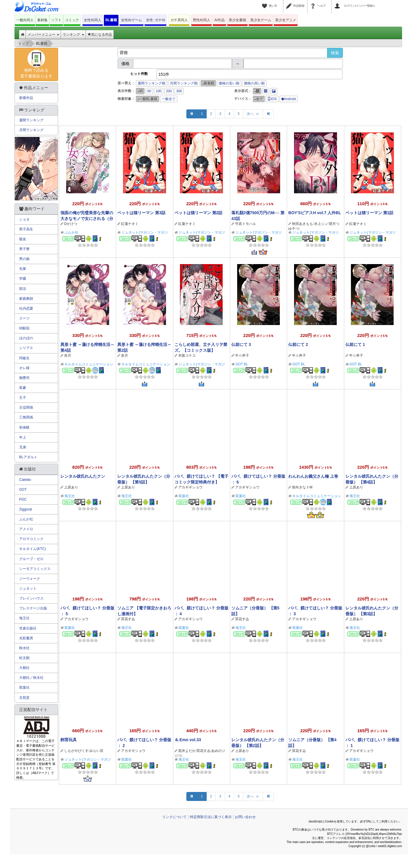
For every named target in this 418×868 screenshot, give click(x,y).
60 (149, 91)
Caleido (25, 480)
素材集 (42, 20)
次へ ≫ (253, 114)
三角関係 (26, 417)
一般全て (169, 99)
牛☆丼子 (242, 355)
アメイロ (26, 529)
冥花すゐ (128, 619)
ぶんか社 (71, 232)
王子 (23, 398)
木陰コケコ (187, 355)
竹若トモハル (246, 224)
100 (158, 91)
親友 (23, 239)
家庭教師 (26, 299)
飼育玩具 (69, 740)
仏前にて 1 (355, 344)
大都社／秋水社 (31, 678)
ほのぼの (26, 338)
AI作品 (219, 20)
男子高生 (26, 229)
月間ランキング (31, 130)
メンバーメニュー (43, 35)
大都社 (24, 668)
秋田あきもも (302, 224)
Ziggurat (26, 509)
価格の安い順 (229, 83)
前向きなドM (302, 487)
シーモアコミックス (35, 569)
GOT (23, 490)
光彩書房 (26, 638)
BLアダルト (28, 457)
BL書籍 (111, 20)
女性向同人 (93, 20)
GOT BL (242, 364)
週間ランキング (31, 120)
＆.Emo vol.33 (188, 740)
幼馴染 (24, 328)
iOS (272, 99)
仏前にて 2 (298, 344)
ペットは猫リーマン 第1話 (370, 213)
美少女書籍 (237, 20)
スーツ (24, 318)
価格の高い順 (254, 83)
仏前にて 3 (241, 344)
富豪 (23, 388)
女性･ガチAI (155, 20)
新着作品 (26, 98)
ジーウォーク (30, 579)
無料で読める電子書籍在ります (36, 64)
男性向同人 (201, 20)
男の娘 (24, 259)
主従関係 (26, 407)
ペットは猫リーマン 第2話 (199, 213)
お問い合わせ (245, 817)
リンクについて (174, 817)
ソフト (56, 20)
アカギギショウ (190, 487)
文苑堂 (24, 698)
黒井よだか (187, 751)
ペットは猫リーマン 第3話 (141, 213)
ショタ (24, 219)
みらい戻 (96, 751)
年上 (23, 437)
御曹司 (24, 378)
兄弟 (23, 447)
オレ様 (24, 368)
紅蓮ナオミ (130, 224)
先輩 (23, 269)
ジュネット (28, 589)
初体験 (24, 427)
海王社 (70, 496)
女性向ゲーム (131, 20)
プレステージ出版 (33, 608)
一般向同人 (25, 20)
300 (179, 91)
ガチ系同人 (179, 20)
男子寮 (24, 249)
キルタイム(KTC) (33, 549)
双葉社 (184, 496)
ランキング (73, 35)
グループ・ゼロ (31, 559)
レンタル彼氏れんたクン (83, 476)
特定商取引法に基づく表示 (211, 817)
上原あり (71, 487)
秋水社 (24, 648)
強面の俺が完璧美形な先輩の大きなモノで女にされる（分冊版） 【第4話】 (87, 219)
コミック (72, 20)
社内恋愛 (26, 308)
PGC (23, 499)
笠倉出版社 (28, 628)
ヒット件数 (139, 74)
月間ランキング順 (184, 83)
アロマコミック (31, 539)
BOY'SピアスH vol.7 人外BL (315, 213)
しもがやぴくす (76, 751)
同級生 (24, 358)
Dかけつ (71, 224)
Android (289, 99)
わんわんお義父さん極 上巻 (313, 476)
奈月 (68, 355)
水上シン (321, 224)
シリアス (26, 348)
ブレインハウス (31, 598)
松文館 (24, 658)
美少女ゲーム (261, 20)
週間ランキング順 (152, 83)
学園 (23, 279)
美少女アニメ (286, 20)
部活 (23, 289)
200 (169, 91)
